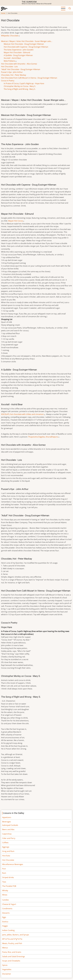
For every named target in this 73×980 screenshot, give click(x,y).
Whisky (5, 890)
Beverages (7, 822)
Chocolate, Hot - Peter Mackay (14, 75)
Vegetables (7, 969)
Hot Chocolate (8, 860)
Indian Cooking (8, 930)
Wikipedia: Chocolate (11, 36)
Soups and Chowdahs (11, 961)
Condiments (7, 909)
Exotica (5, 922)
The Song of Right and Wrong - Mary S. (20, 89)
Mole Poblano (10, 61)
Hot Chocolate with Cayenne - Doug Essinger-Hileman (26, 47)
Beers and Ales (8, 829)
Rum (4, 873)
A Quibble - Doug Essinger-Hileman (18, 55)
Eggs (4, 917)
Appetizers (7, 817)
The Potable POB (9, 886)
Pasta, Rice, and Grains (12, 952)
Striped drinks (8, 877)
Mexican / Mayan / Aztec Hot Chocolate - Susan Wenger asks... (27, 41)
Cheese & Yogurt (9, 904)
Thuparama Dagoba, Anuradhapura (44, 437)
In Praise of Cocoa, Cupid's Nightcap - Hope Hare (24, 83)
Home (3, 13)
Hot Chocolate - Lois (9, 67)
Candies (6, 900)
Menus (5, 948)
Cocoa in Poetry (8, 81)
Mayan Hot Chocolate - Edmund (17, 52)
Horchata (6, 856)
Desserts (6, 913)
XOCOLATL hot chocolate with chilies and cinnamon (23, 414)
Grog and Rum (8, 851)
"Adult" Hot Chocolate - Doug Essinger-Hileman (21, 69)
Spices (5, 965)
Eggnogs (6, 847)
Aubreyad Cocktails (10, 825)
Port (4, 869)
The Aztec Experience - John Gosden (19, 50)
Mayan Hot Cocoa (16, 221)
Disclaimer (7, 974)
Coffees (5, 843)
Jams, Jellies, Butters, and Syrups (16, 935)
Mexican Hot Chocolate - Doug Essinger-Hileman (24, 44)
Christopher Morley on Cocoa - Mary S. (20, 86)
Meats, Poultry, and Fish (12, 943)
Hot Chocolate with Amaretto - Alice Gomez (19, 64)
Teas (4, 882)
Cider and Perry (9, 838)
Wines (5, 895)
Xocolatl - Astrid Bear (12, 58)
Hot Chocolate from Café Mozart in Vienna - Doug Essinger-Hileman (29, 78)
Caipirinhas (7, 834)
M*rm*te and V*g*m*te (12, 939)
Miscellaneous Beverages (13, 864)
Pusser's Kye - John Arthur (12, 72)
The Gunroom (29, 2)
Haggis (5, 926)
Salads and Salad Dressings (14, 956)
